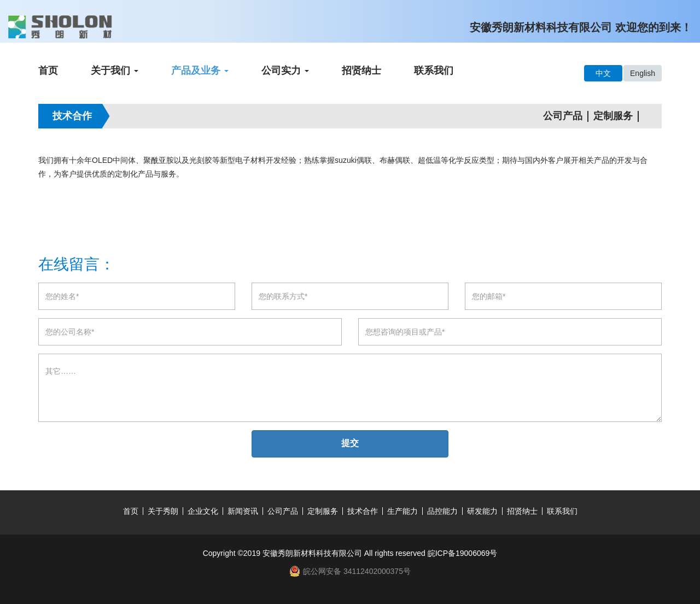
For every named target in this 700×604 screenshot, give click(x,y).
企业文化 (203, 511)
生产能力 (402, 511)
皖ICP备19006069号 (463, 553)
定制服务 (613, 116)
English (643, 73)
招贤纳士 (361, 71)
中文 (603, 73)
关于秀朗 (163, 511)
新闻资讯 (243, 511)
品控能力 (442, 511)
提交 (350, 443)
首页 (48, 71)
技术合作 (363, 511)
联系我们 (434, 71)
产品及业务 (200, 71)
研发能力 (482, 511)
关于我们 (115, 71)
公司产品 (563, 116)
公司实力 (285, 71)
